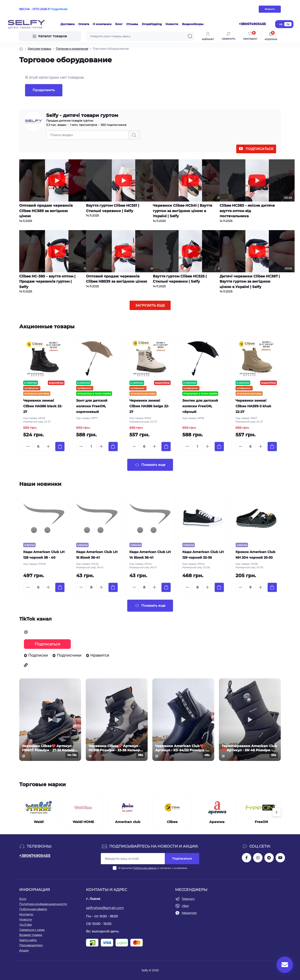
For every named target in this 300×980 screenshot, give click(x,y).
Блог (119, 24)
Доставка (67, 24)
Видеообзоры (193, 24)
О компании (102, 24)
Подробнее (59, 9)
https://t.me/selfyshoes (269, 858)
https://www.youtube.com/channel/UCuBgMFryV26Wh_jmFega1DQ (280, 858)
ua (281, 24)
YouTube (25, 925)
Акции (24, 950)
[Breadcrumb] (21, 49)
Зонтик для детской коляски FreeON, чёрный (200, 406)
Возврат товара (31, 935)
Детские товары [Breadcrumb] (39, 49)
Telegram (188, 899)
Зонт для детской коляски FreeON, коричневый (92, 406)
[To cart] (60, 447)
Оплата (84, 24)
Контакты (26, 914)
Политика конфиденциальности (43, 904)
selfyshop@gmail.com (105, 908)
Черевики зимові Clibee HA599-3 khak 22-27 (253, 406)
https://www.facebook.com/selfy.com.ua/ (247, 858)
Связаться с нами (32, 930)
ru (288, 24)
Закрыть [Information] (270, 9)
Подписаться (259, 149)
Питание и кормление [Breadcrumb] (72, 49)
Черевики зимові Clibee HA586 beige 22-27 (149, 406)
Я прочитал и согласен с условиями (153, 868)
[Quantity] (38, 447)
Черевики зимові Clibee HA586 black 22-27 (43, 406)
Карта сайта (28, 940)
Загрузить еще (150, 305)
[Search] (190, 36)
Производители (31, 945)
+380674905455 (35, 856)
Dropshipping (152, 24)
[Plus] (48, 446)
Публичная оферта (145, 868)
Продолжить (44, 90)
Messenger (189, 913)
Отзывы (132, 24)
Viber (185, 906)
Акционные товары (47, 327)
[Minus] (28, 446)
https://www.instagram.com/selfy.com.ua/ (258, 858)
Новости (172, 24)
